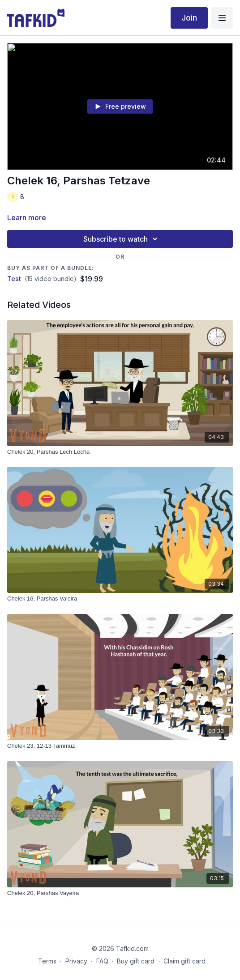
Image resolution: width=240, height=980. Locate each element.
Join (189, 18)
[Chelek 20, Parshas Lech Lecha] (120, 452)
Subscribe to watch (122, 239)
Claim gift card (184, 961)
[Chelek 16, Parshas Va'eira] (120, 599)
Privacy (76, 961)
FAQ (102, 961)
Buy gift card (136, 961)
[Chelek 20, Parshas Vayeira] (120, 893)
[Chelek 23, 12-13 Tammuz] (120, 746)
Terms (47, 961)
